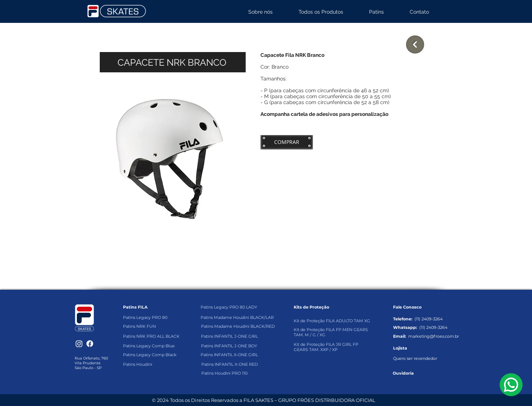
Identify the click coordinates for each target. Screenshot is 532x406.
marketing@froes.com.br (434, 336)
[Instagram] (79, 344)
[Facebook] (90, 344)
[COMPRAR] (287, 142)
